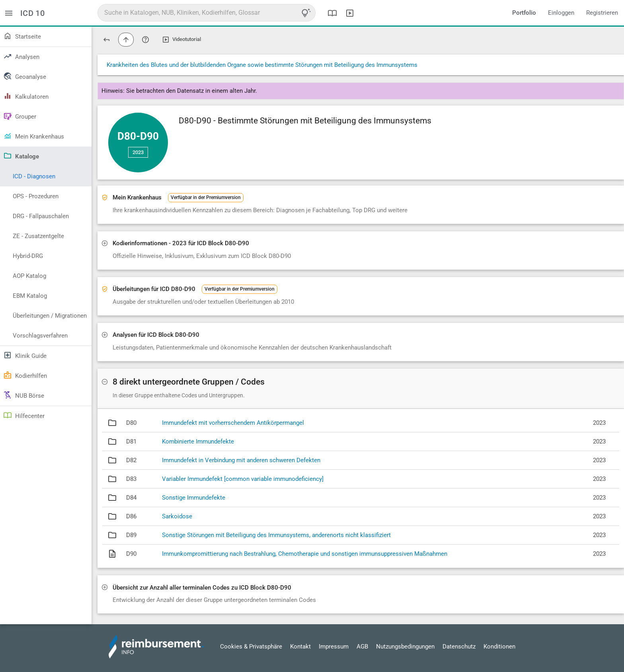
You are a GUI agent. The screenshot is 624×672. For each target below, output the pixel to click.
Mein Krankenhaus (34, 136)
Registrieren (602, 13)
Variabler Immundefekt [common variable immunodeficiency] (243, 479)
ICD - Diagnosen (34, 176)
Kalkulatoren (26, 96)
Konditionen (499, 647)
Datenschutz (459, 647)
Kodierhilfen (25, 375)
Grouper (20, 116)
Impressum (334, 647)
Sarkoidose (177, 516)
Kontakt (300, 647)
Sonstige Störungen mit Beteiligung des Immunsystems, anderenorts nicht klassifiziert (276, 535)
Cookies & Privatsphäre (251, 647)
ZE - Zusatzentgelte (38, 236)
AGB (362, 647)
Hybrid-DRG (28, 256)
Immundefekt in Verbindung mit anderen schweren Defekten (241, 460)
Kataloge (21, 156)
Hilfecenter (24, 415)
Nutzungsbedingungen (405, 647)
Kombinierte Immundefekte (198, 441)
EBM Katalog (30, 296)
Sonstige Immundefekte (194, 498)
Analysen (21, 56)
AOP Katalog (29, 276)
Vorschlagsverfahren (40, 336)
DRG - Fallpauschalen (41, 216)
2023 (138, 152)
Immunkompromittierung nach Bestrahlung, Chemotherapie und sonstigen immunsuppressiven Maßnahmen (305, 554)
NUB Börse (24, 395)
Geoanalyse (25, 76)
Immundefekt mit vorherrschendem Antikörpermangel (233, 423)
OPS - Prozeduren (36, 196)
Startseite (22, 36)
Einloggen (561, 13)
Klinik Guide (25, 355)
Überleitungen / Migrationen (50, 316)
